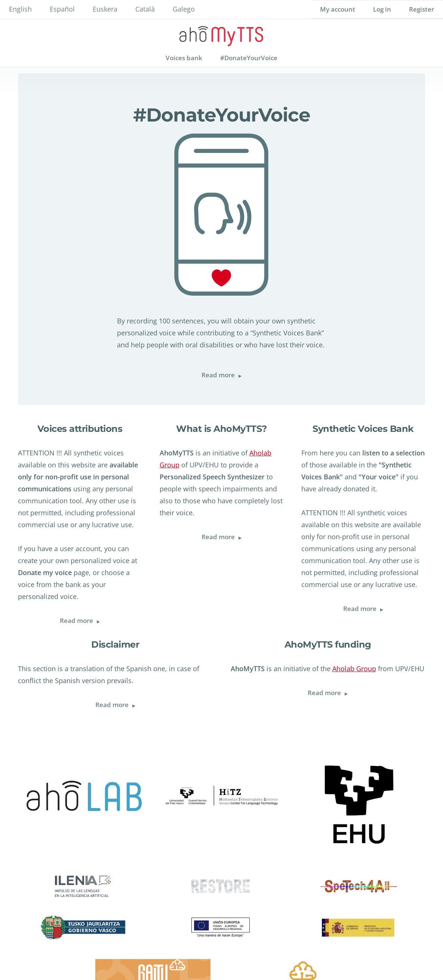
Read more (226, 375)
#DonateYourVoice (249, 58)
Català (145, 9)
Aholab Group (354, 669)
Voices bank (184, 58)
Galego (184, 9)
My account (338, 9)
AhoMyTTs (221, 34)
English (20, 9)
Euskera (105, 9)
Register (422, 9)
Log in (382, 9)
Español (62, 9)
